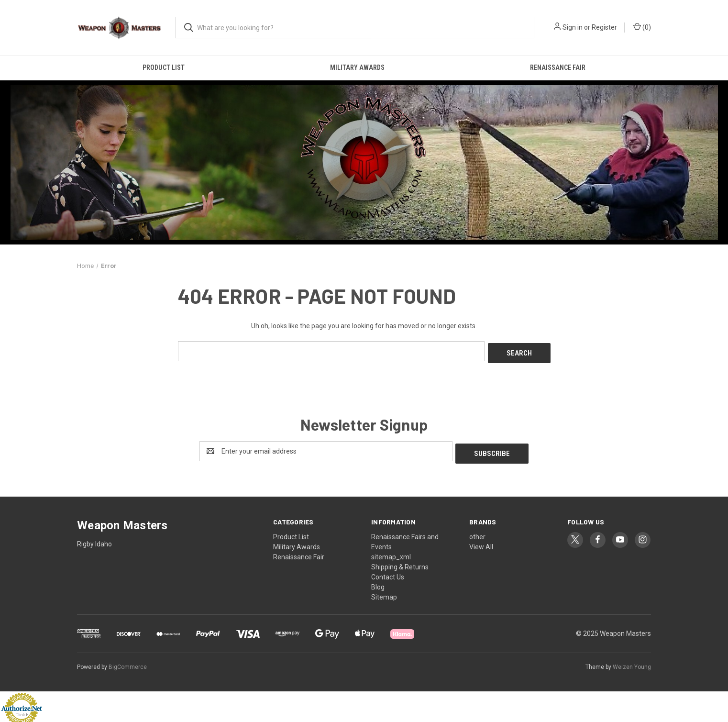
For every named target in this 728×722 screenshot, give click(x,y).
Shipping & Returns (400, 563)
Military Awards (357, 67)
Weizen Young (632, 663)
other (477, 533)
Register (604, 27)
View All (481, 543)
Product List (164, 67)
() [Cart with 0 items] (642, 27)
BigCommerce (128, 663)
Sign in (573, 27)
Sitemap (384, 593)
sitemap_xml (391, 553)
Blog (378, 583)
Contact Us (388, 573)
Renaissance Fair (558, 67)
